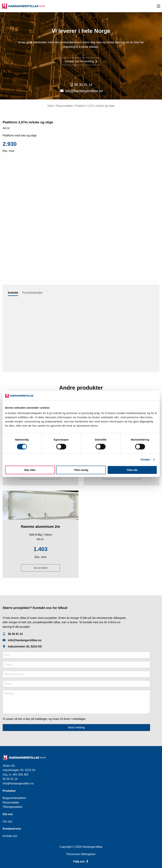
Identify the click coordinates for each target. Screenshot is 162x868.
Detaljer (145, 459)
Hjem (51, 106)
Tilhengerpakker (13, 807)
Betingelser (89, 854)
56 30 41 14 (83, 85)
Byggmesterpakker (14, 798)
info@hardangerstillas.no (84, 91)
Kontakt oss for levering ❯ (81, 61)
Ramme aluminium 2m (41, 526)
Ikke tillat (30, 470)
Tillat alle (132, 470)
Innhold (13, 293)
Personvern (74, 854)
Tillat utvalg (81, 470)
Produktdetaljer (32, 293)
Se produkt (40, 568)
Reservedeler (65, 106)
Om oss (7, 822)
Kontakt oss (10, 836)
